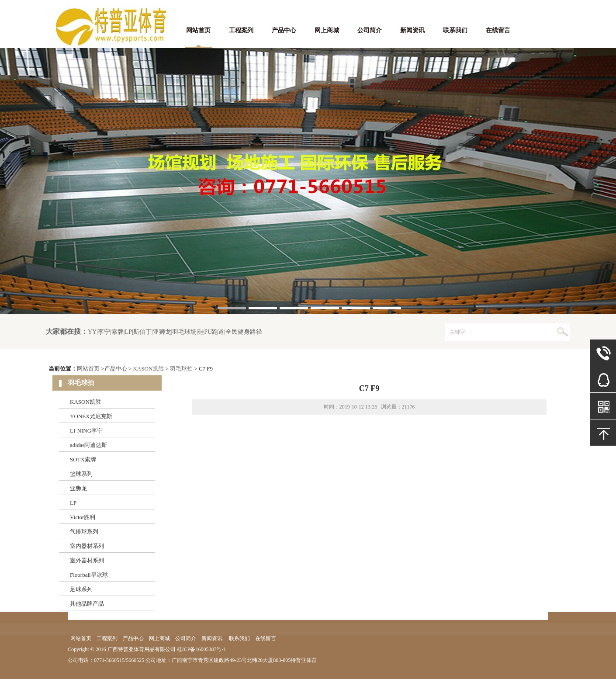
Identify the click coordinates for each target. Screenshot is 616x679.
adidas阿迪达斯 (88, 445)
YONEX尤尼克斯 (91, 416)
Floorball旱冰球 (89, 575)
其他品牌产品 (87, 604)
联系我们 (455, 30)
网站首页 (198, 30)
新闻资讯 (412, 30)
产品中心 (284, 30)
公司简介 (370, 30)
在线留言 (498, 30)
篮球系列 (81, 474)
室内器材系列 (87, 546)
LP (73, 503)
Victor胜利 (83, 517)
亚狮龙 (78, 488)
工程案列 (241, 30)
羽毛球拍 (181, 369)
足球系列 (81, 589)
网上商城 (327, 30)
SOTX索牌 (83, 459)
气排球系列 (84, 532)
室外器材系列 (87, 560)
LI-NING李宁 (86, 431)
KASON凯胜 (148, 369)
